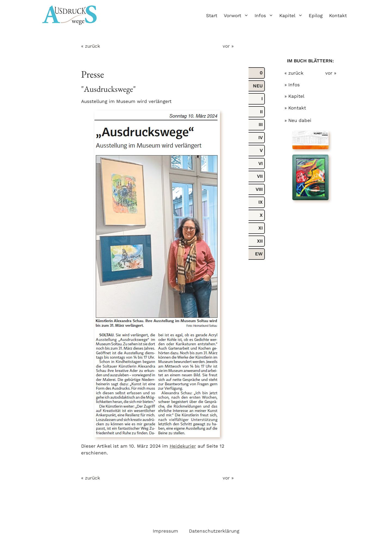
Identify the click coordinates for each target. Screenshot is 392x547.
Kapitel (292, 16)
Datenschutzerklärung (214, 531)
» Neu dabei (298, 120)
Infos (265, 16)
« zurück (91, 46)
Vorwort (238, 16)
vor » (228, 46)
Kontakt (338, 16)
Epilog (316, 16)
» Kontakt (295, 108)
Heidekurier (183, 446)
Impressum (165, 531)
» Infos (292, 85)
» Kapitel (294, 96)
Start (212, 16)
